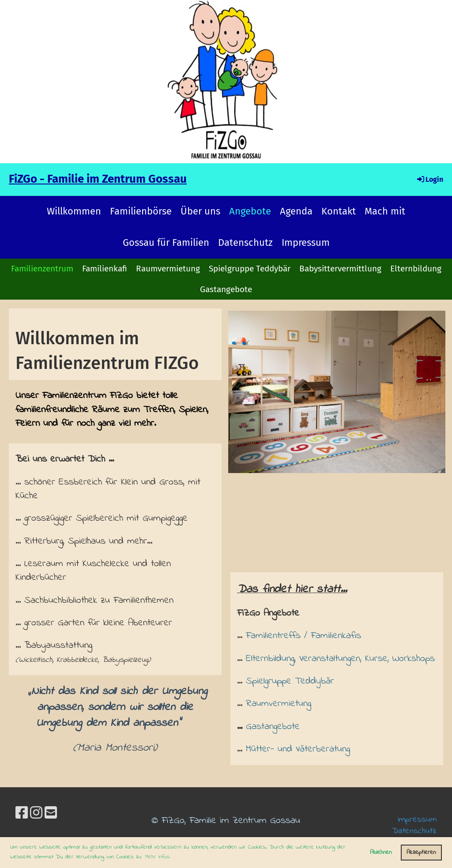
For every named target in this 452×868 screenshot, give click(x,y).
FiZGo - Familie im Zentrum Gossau (98, 179)
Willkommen (74, 211)
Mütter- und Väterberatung (298, 749)
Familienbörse (141, 211)
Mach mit (385, 211)
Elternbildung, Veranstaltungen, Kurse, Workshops (340, 659)
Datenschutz (245, 242)
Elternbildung (416, 269)
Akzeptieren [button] (421, 852)
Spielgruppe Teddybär (250, 269)
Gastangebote (226, 289)
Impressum (306, 242)
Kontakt (339, 211)
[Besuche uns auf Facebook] (22, 814)
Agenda (296, 211)
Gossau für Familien (166, 242)
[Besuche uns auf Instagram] (36, 814)
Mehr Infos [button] (158, 857)
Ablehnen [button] (381, 852)
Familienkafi (105, 269)
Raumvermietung (168, 269)
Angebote (250, 211)
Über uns (200, 211)
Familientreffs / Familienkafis (303, 636)
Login (429, 179)
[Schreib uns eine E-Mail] (51, 814)
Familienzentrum (42, 269)
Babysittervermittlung (340, 269)
